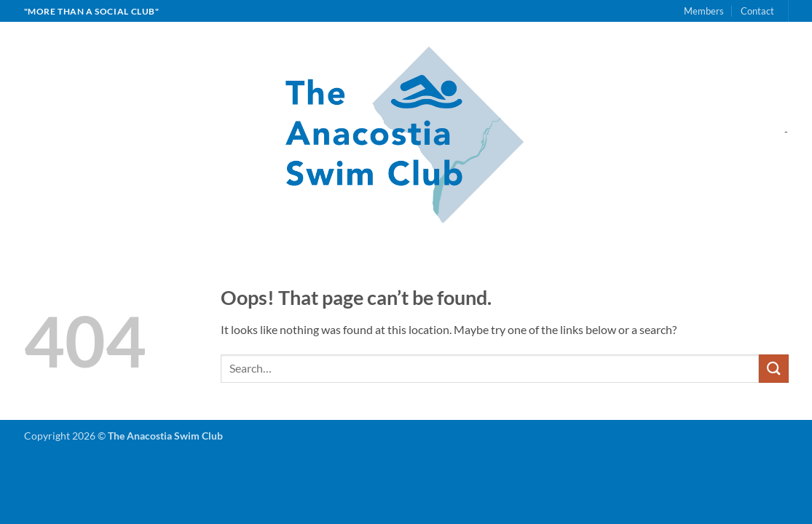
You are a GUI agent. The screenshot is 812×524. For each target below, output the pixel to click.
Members (704, 11)
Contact (757, 11)
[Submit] (773, 369)
